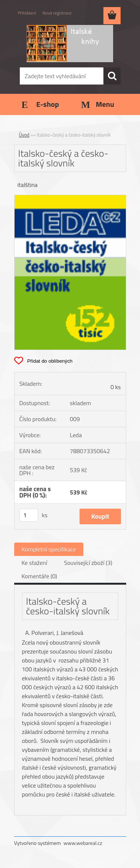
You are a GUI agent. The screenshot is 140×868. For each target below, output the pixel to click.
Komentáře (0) (39, 576)
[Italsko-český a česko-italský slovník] (70, 198)
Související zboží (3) (88, 563)
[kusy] (29, 515)
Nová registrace (57, 13)
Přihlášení (27, 13)
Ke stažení (35, 563)
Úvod (24, 135)
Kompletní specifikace (49, 549)
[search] (112, 76)
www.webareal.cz (83, 843)
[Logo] (70, 44)
